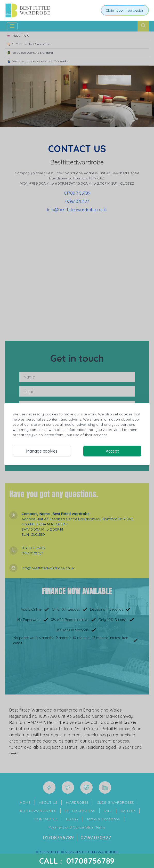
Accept (112, 451)
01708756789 (91, 861)
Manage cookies (42, 451)
